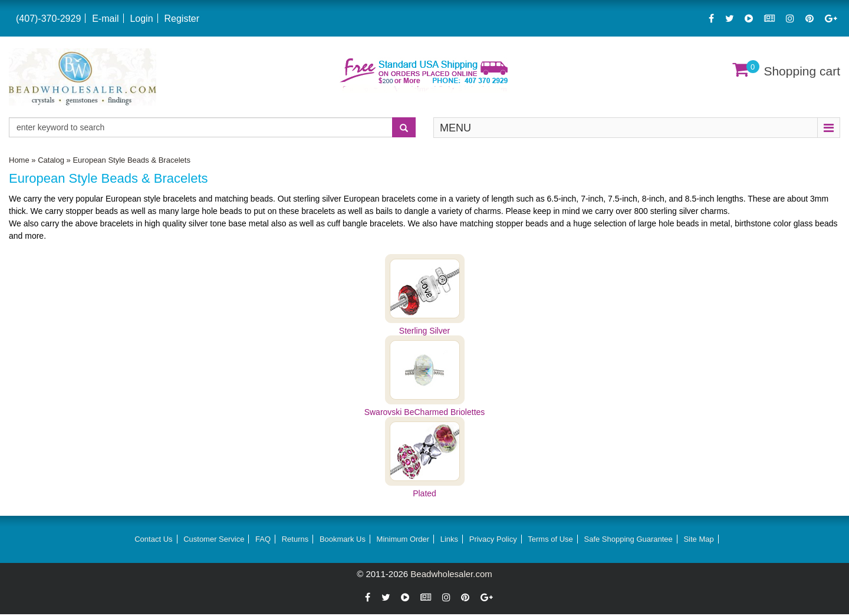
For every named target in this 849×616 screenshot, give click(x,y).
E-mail (105, 19)
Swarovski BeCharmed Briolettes (425, 412)
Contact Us (153, 539)
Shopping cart (802, 71)
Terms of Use (550, 539)
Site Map (698, 539)
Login (141, 19)
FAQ (263, 539)
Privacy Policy (493, 539)
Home (19, 160)
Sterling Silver (424, 331)
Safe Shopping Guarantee (628, 539)
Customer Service (214, 539)
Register (182, 19)
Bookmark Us (343, 539)
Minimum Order (403, 539)
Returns (295, 539)
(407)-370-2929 (48, 19)
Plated (424, 493)
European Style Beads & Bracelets (131, 160)
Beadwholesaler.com (451, 574)
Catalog (51, 160)
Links (449, 539)
